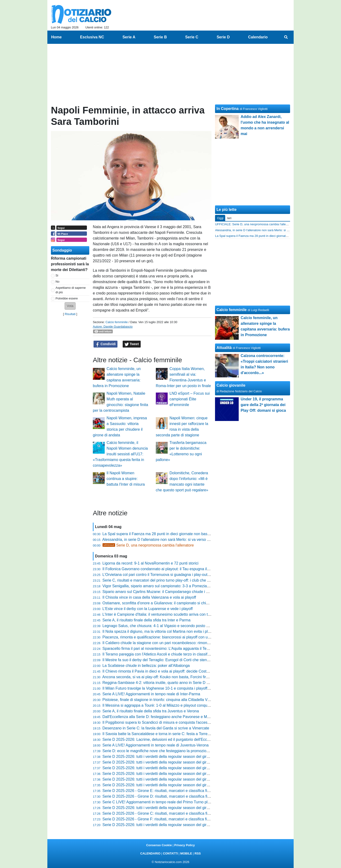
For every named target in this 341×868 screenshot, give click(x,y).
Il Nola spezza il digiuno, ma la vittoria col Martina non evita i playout (160, 631)
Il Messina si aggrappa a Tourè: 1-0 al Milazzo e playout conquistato (159, 705)
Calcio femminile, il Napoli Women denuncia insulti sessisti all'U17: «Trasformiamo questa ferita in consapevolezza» (120, 454)
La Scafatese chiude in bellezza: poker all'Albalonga (146, 666)
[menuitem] (286, 37)
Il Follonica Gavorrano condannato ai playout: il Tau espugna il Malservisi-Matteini (171, 569)
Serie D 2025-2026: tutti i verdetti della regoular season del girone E (159, 779)
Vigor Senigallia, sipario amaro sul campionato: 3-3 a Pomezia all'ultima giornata (170, 586)
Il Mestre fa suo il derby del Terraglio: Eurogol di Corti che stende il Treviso (165, 660)
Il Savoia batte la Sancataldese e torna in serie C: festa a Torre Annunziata (165, 734)
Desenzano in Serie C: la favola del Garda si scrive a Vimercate (156, 728)
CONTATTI (170, 853)
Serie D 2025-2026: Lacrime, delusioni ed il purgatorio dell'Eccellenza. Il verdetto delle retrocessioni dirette (192, 739)
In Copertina (227, 109)
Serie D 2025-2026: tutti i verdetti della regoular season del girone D (160, 785)
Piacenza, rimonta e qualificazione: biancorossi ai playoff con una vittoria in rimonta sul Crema (181, 637)
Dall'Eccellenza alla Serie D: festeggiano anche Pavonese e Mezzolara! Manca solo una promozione (187, 717)
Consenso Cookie (159, 845)
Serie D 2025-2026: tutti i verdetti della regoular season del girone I (159, 757)
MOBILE (186, 853)
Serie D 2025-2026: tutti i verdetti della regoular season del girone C (160, 808)
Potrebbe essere (67, 298)
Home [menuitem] (56, 37)
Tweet (132, 344)
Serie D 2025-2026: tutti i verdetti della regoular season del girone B (159, 825)
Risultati (70, 314)
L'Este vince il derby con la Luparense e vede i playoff (148, 609)
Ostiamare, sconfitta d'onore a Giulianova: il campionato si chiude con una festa (169, 603)
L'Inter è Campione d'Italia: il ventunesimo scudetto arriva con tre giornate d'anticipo (173, 614)
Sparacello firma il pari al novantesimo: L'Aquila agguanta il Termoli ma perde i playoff (174, 649)
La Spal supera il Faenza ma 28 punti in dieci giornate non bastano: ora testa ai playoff (175, 534)
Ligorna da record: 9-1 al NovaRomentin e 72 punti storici (151, 563)
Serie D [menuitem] (223, 37)
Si (57, 275)
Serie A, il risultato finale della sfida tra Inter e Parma (147, 620)
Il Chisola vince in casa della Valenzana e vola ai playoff (149, 597)
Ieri (229, 218)
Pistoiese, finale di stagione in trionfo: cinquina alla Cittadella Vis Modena (164, 700)
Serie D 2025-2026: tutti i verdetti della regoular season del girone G (160, 768)
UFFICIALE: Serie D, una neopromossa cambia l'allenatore (255, 224)
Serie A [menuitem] (129, 37)
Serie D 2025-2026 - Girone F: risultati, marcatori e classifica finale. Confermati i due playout (180, 819)
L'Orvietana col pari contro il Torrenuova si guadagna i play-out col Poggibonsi (168, 575)
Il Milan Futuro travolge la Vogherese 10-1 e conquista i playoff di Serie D (164, 688)
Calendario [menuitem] (258, 37)
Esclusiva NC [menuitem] (92, 37)
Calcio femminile (117, 322)
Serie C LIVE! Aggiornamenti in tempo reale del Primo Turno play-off (160, 802)
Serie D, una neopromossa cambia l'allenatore (148, 545)
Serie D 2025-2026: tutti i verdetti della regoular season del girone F (159, 774)
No (58, 282)
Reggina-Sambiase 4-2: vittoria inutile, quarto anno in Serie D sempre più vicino (169, 683)
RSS (197, 853)
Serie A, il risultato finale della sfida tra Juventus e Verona (151, 711)
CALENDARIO (150, 853)
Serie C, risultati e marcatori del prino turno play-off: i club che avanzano (163, 580)
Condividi (106, 344)
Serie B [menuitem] (160, 37)
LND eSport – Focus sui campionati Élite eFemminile (190, 399)
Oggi (220, 218)
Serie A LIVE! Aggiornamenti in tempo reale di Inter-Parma (151, 694)
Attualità (224, 348)
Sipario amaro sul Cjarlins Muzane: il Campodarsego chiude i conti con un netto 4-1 (173, 592)
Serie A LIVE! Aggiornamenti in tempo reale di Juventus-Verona (156, 745)
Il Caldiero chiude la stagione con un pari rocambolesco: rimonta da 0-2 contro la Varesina (178, 643)
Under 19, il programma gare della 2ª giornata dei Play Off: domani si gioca (263, 405)
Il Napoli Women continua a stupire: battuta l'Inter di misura (126, 479)
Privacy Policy (185, 845)
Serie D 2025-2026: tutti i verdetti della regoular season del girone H (160, 762)
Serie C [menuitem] (192, 37)
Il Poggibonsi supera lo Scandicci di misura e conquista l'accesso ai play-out (166, 722)
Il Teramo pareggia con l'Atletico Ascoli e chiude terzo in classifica (157, 654)
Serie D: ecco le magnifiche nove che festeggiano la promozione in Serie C (165, 751)
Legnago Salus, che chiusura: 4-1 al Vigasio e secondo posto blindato (161, 626)
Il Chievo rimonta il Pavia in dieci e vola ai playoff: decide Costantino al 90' (165, 671)
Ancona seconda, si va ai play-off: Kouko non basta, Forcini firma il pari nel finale (170, 677)
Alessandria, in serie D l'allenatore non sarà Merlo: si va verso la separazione (167, 540)
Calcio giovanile (231, 385)
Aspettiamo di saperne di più (71, 290)
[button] (70, 306)
